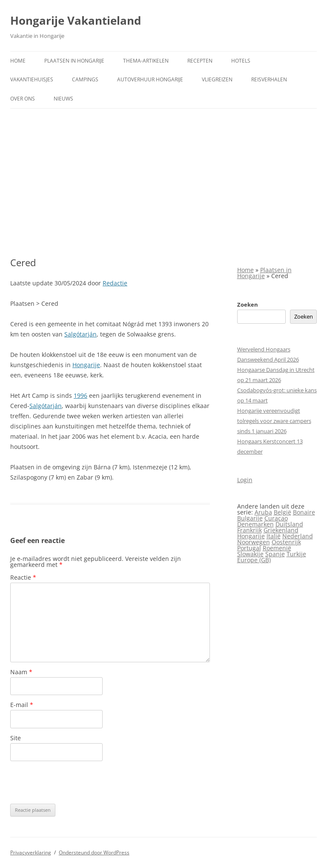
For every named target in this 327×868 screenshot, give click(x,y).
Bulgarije (250, 518)
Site (16, 738)
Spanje (275, 554)
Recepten (200, 61)
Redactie (115, 283)
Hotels (241, 61)
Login (245, 480)
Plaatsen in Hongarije (74, 61)
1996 (80, 395)
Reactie (23, 577)
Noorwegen (254, 542)
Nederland (298, 536)
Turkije (296, 554)
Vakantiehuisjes (32, 79)
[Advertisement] (163, 183)
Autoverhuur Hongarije (150, 79)
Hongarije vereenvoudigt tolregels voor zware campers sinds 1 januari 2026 (274, 421)
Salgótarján (80, 334)
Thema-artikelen (146, 61)
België (283, 512)
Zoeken (248, 305)
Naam (21, 672)
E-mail (22, 705)
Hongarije (86, 365)
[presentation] (75, 782)
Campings (85, 79)
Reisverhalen (269, 79)
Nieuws (63, 99)
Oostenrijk (286, 542)
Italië (274, 536)
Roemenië (277, 548)
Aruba (263, 512)
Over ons (23, 99)
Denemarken (255, 524)
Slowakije (250, 554)
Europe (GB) (254, 560)
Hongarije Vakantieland (76, 20)
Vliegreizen (217, 79)
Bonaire (304, 512)
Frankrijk (250, 530)
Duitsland (289, 524)
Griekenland (281, 530)
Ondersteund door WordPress (94, 852)
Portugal (249, 548)
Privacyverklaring (31, 852)
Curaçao (276, 518)
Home (18, 61)
